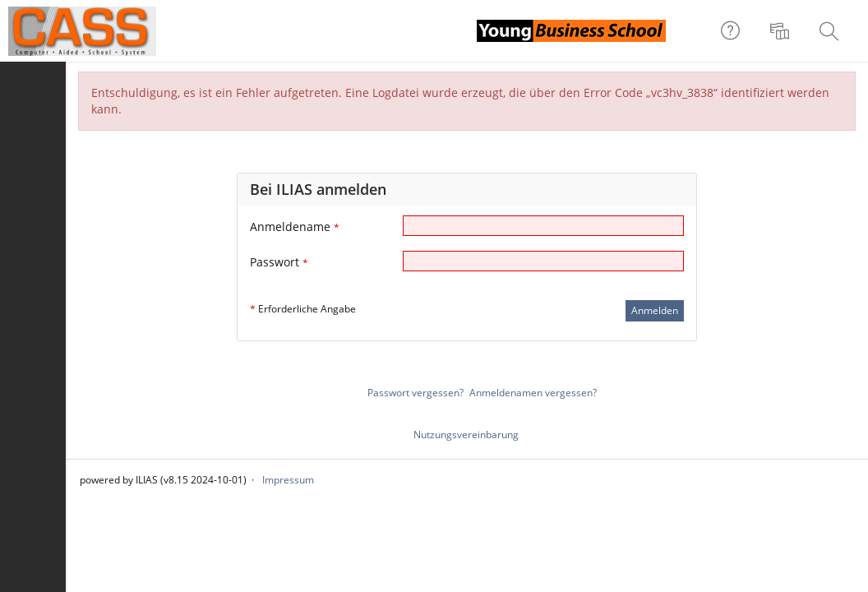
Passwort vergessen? (416, 393)
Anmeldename (295, 227)
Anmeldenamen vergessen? (533, 393)
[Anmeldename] (543, 226)
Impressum (288, 480)
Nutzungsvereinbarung (466, 435)
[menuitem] (782, 31)
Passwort (279, 262)
